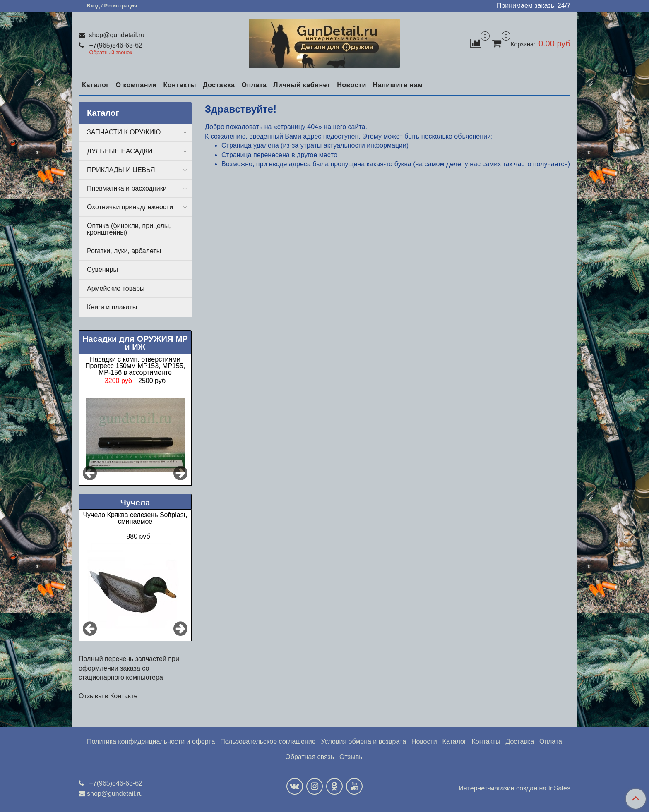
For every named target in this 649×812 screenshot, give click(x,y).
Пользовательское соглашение (268, 741)
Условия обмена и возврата (363, 741)
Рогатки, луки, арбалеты (124, 251)
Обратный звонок (111, 53)
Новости (352, 85)
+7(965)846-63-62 (115, 45)
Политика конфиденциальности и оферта (151, 741)
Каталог (95, 85)
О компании (136, 85)
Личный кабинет (302, 85)
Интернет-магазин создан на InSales (514, 788)
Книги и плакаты (112, 307)
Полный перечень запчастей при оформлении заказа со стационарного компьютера (129, 668)
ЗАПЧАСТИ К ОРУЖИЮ (124, 132)
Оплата (254, 85)
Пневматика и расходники (127, 188)
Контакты (179, 85)
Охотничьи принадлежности (130, 207)
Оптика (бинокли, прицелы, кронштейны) (129, 229)
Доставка (219, 85)
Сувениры (102, 269)
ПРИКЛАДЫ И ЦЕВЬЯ (121, 170)
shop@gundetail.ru (116, 35)
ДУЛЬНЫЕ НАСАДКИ (120, 151)
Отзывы (352, 757)
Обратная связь (310, 757)
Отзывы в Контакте (108, 696)
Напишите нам (398, 85)
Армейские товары (116, 289)
